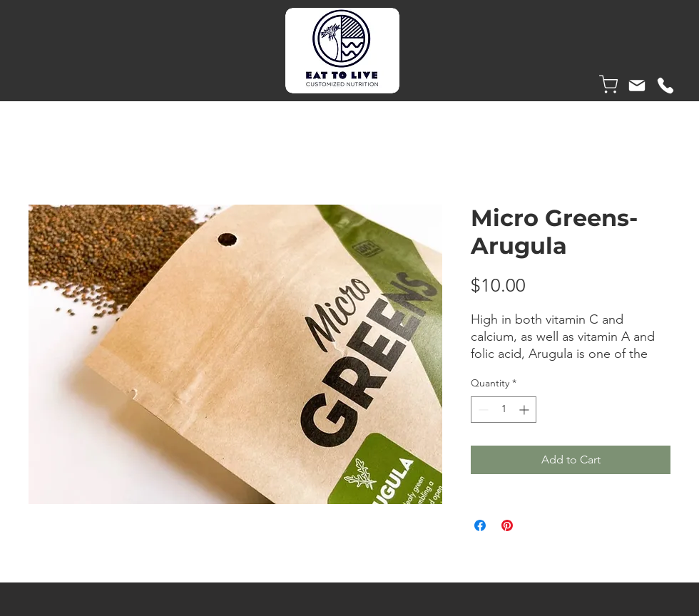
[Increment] (525, 410)
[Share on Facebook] (480, 525)
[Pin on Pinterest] (507, 525)
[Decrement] (482, 410)
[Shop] (608, 84)
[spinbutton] (504, 410)
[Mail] (637, 86)
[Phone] (665, 86)
